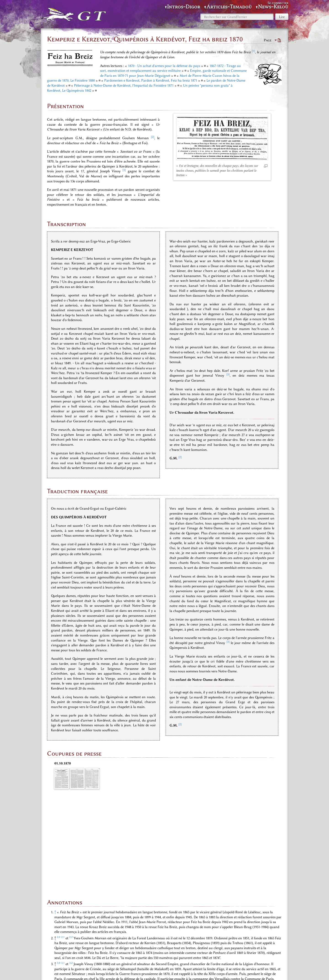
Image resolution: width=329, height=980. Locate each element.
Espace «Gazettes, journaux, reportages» (106, 948)
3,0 (59, 869)
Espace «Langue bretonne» (163, 948)
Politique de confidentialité (130, 971)
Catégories (61, 948)
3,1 (63, 869)
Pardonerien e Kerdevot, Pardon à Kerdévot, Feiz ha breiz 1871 (151, 80)
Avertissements (208, 971)
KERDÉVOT (197, 948)
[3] (124, 170)
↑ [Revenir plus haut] (55, 818)
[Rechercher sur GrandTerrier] (237, 17)
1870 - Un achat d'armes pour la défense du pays (164, 66)
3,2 (71, 869)
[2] (153, 137)
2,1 (63, 843)
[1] (253, 51)
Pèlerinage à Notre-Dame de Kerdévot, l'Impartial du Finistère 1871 (124, 85)
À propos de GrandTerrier (174, 971)
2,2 (71, 843)
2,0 (59, 843)
